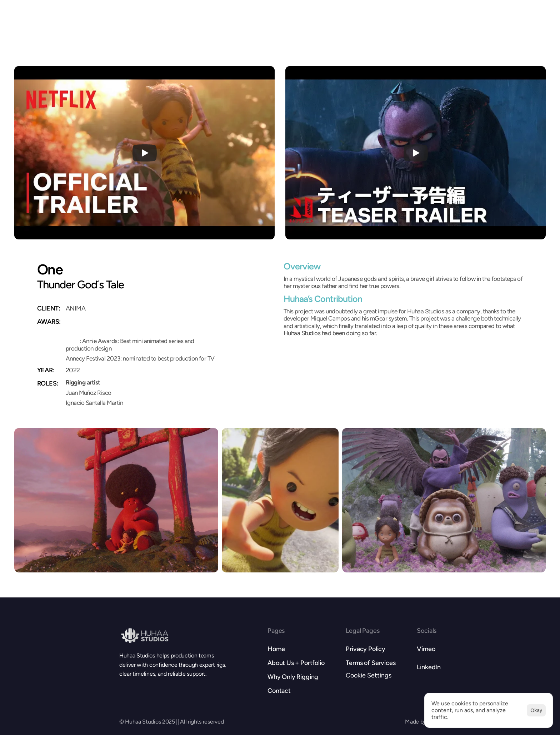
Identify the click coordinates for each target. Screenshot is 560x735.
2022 (73, 341)
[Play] (145, 153)
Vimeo (426, 649)
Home (276, 649)
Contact (279, 691)
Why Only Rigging (293, 677)
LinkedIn (429, 667)
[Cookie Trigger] (369, 675)
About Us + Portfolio (296, 663)
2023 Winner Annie (90, 321)
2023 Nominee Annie (92, 331)
